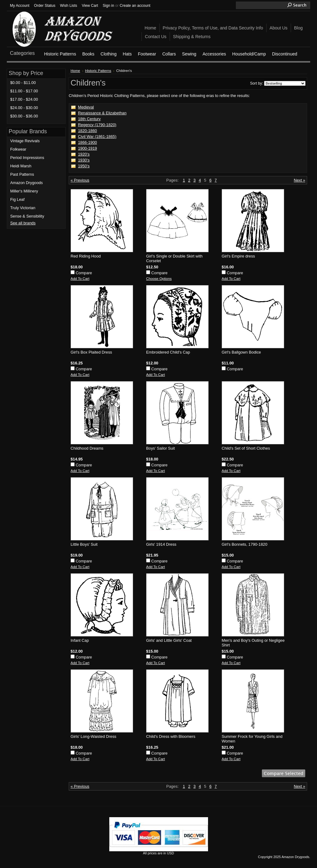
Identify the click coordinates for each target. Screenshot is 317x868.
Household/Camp (249, 54)
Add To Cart (80, 279)
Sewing (189, 54)
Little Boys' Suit (84, 544)
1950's (84, 166)
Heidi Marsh (21, 166)
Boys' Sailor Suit (161, 448)
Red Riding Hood (86, 256)
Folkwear (18, 149)
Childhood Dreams (87, 448)
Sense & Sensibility (27, 216)
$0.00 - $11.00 (23, 83)
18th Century (89, 119)
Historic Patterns (60, 54)
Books (88, 54)
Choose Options (159, 279)
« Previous (80, 180)
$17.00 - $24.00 (24, 99)
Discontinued (285, 54)
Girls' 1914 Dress (161, 544)
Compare (84, 273)
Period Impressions (27, 158)
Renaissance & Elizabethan (102, 113)
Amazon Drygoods (26, 183)
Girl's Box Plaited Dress (91, 352)
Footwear (147, 54)
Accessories (214, 54)
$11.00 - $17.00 (24, 91)
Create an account (135, 6)
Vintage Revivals (25, 141)
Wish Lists (69, 6)
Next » (300, 180)
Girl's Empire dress (238, 256)
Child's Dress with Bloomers (171, 736)
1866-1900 (87, 142)
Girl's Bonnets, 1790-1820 (245, 544)
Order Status (45, 6)
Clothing (109, 54)
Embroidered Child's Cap (168, 352)
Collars (169, 54)
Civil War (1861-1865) (97, 137)
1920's (84, 154)
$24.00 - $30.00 (24, 108)
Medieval (86, 107)
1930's (84, 160)
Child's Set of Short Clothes (246, 448)
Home (75, 71)
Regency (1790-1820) (97, 125)
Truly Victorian (23, 208)
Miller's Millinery (24, 191)
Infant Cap (80, 640)
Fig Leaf (17, 199)
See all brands (23, 223)
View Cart (90, 6)
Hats (127, 54)
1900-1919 (87, 148)
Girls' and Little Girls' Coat (169, 640)
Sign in (109, 6)
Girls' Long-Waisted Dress (93, 736)
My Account (20, 6)
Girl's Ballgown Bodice (241, 352)
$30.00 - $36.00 (24, 116)
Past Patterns (22, 174)
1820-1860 (87, 131)
